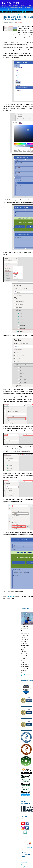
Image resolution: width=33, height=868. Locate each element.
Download (14, 12)
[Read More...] (25, 675)
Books (9, 12)
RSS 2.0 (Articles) (30, 845)
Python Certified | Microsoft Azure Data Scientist (16, 5)
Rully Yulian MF (11, 3)
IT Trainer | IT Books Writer (10, 9)
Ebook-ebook (11, 596)
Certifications (27, 12)
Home (4, 12)
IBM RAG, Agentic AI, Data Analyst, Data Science (17, 7)
